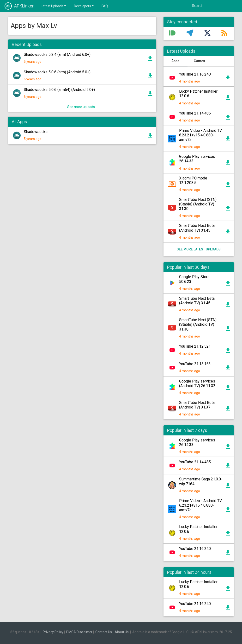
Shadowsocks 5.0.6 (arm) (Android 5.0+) (57, 72)
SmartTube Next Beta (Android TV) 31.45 (197, 228)
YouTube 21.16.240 (195, 74)
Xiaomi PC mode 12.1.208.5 (193, 180)
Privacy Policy (53, 632)
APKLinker (19, 6)
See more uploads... (82, 107)
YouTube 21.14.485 (195, 113)
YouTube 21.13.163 (195, 364)
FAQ (105, 6)
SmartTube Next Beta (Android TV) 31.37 (197, 405)
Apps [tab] (175, 61)
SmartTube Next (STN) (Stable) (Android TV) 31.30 (198, 204)
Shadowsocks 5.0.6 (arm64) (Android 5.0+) (59, 90)
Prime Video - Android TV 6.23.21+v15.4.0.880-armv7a (200, 135)
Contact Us (104, 632)
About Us (122, 632)
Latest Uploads (54, 6)
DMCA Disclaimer (79, 632)
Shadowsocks (36, 132)
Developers (84, 6)
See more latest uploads (199, 249)
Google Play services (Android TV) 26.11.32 (197, 383)
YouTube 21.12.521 (195, 346)
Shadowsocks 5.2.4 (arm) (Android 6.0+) (57, 54)
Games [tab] (199, 61)
